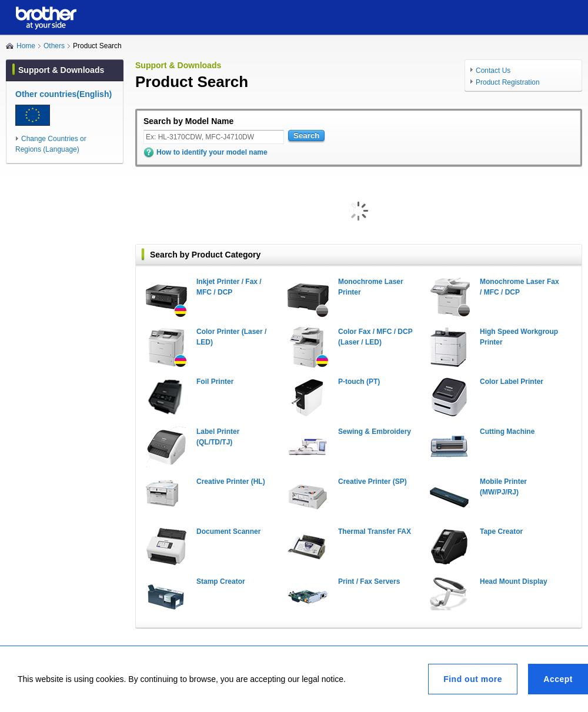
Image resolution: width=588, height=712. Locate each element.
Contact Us (493, 71)
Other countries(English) (64, 94)
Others (54, 46)
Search (306, 136)
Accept (558, 679)
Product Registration (508, 82)
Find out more (473, 679)
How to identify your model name (212, 152)
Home (26, 46)
